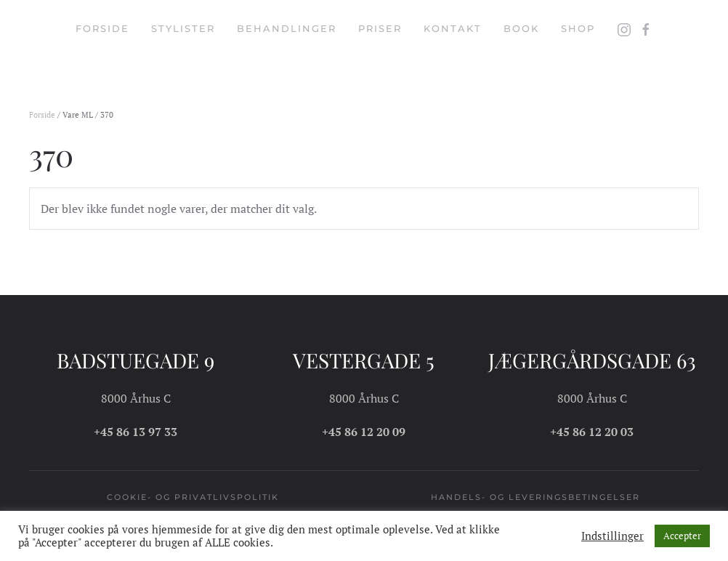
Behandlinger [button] (287, 28)
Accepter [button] (682, 536)
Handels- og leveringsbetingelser (535, 497)
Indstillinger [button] (612, 536)
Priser (380, 28)
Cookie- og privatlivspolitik (193, 497)
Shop (578, 28)
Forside (102, 28)
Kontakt (453, 28)
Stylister (183, 28)
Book (521, 28)
